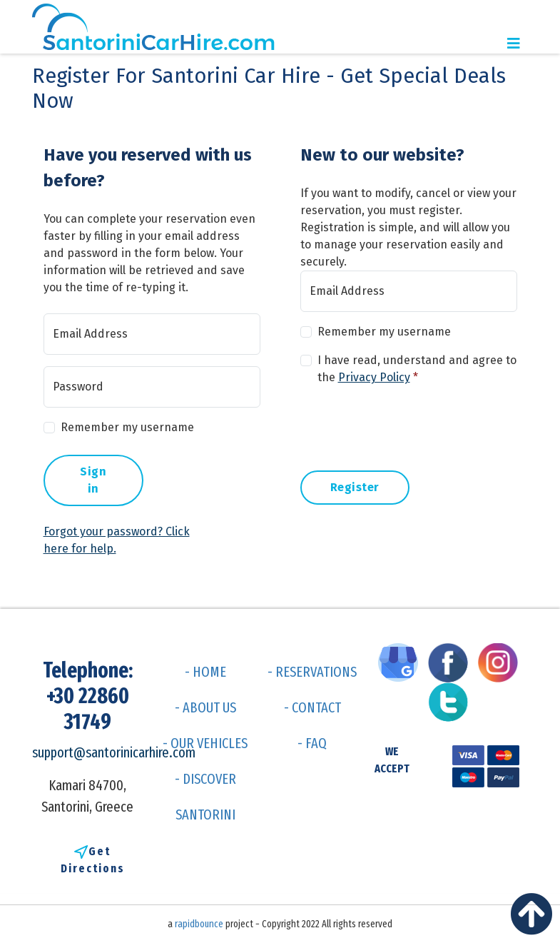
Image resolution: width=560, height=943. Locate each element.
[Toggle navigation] (514, 44)
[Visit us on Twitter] (452, 701)
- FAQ (312, 743)
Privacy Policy (374, 377)
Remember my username (127, 427)
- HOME (205, 672)
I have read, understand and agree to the (417, 369)
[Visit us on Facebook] (452, 662)
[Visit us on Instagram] (502, 662)
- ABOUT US (205, 707)
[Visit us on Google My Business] (402, 662)
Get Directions (93, 860)
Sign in (93, 480)
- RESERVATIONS (312, 672)
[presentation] (409, 425)
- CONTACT (312, 707)
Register (355, 487)
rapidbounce (199, 924)
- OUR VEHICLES (205, 743)
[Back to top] (535, 918)
